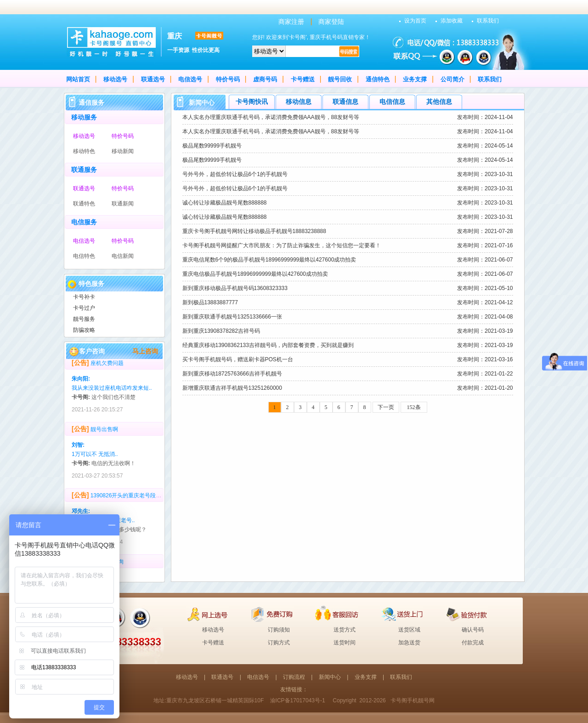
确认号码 (473, 630)
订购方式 (279, 643)
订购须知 (279, 630)
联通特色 (84, 204)
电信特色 (84, 256)
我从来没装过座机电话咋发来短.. (112, 390)
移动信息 (299, 102)
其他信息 (439, 102)
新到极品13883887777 (210, 302)
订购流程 (294, 677)
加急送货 (409, 643)
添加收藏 (452, 21)
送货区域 (409, 630)
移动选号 (115, 79)
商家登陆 (331, 22)
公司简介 (452, 79)
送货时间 (345, 643)
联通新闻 (123, 204)
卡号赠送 (303, 79)
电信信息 (392, 102)
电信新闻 (123, 256)
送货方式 (345, 630)
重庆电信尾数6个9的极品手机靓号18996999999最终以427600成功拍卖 (269, 260)
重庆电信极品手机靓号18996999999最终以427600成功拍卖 (255, 274)
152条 (414, 407)
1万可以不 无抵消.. (95, 456)
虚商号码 (265, 79)
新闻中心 (330, 677)
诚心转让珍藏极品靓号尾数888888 (225, 203)
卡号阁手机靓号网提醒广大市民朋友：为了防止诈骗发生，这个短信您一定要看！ (282, 245)
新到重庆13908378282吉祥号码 (221, 331)
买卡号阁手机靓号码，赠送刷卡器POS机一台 (238, 359)
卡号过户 (84, 308)
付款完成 (473, 643)
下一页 (386, 407)
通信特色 (378, 79)
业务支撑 (415, 79)
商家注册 (291, 22)
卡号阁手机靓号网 (413, 700)
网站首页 (78, 79)
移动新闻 (123, 151)
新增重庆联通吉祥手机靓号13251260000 (232, 388)
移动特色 (84, 151)
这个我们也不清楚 (113, 399)
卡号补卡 (84, 297)
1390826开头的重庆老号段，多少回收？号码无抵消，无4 (161, 498)
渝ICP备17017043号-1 (298, 700)
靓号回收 (340, 79)
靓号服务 (84, 319)
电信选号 (190, 79)
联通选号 (153, 79)
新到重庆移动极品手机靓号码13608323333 (235, 288)
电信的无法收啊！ (113, 466)
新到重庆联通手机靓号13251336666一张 (232, 317)
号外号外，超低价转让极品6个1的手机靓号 (235, 174)
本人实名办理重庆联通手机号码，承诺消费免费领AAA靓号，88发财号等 (271, 117)
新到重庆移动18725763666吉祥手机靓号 (232, 374)
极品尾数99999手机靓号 (212, 146)
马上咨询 (145, 351)
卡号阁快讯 (252, 102)
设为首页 (415, 21)
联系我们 (488, 21)
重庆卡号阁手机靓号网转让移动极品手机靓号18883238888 (254, 231)
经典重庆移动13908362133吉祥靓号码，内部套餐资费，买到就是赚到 (268, 345)
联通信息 (345, 102)
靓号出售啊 (104, 432)
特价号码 (228, 79)
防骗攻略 (84, 330)
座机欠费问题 (107, 365)
